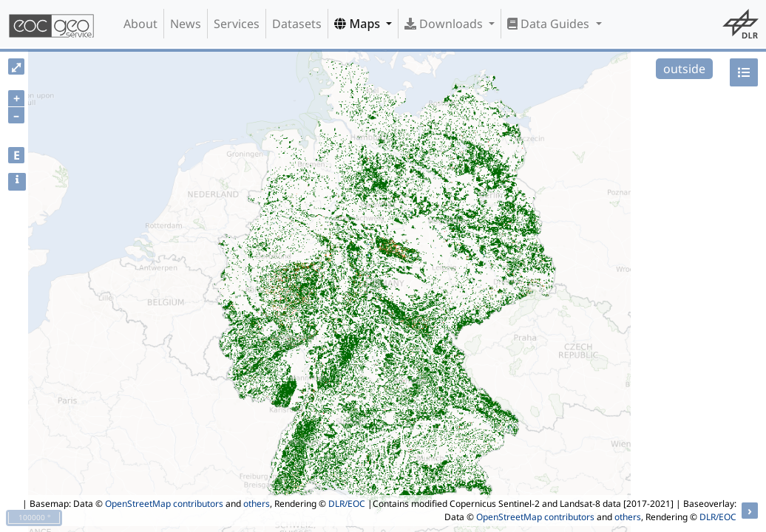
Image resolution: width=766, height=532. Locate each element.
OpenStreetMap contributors (164, 504)
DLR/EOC (347, 504)
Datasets (297, 24)
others (257, 504)
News (186, 24)
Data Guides (550, 24)
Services (237, 24)
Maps (359, 24)
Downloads (445, 24)
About (140, 24)
